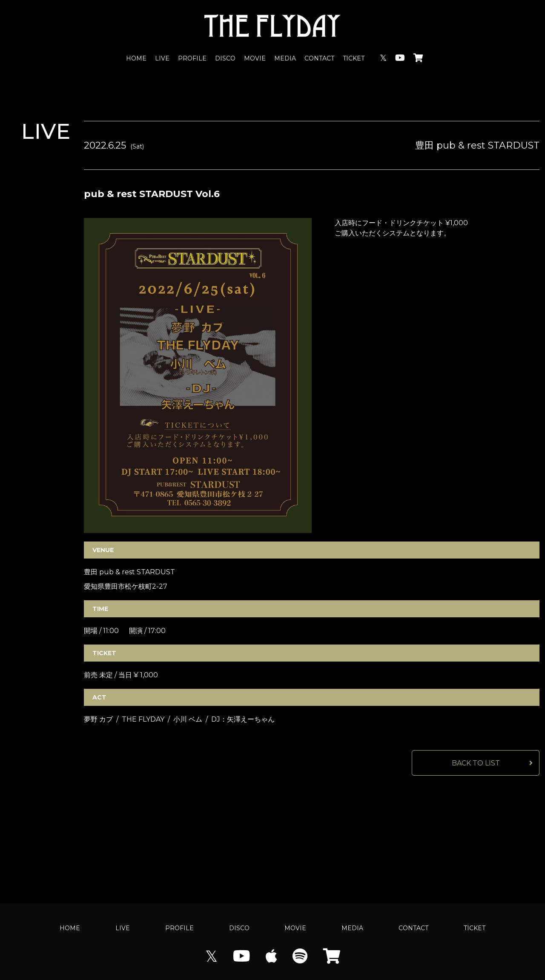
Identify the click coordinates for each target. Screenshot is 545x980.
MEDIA (285, 58)
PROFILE (192, 58)
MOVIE (255, 58)
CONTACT (319, 58)
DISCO (225, 58)
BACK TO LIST (476, 763)
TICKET (354, 58)
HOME (136, 58)
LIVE (162, 58)
